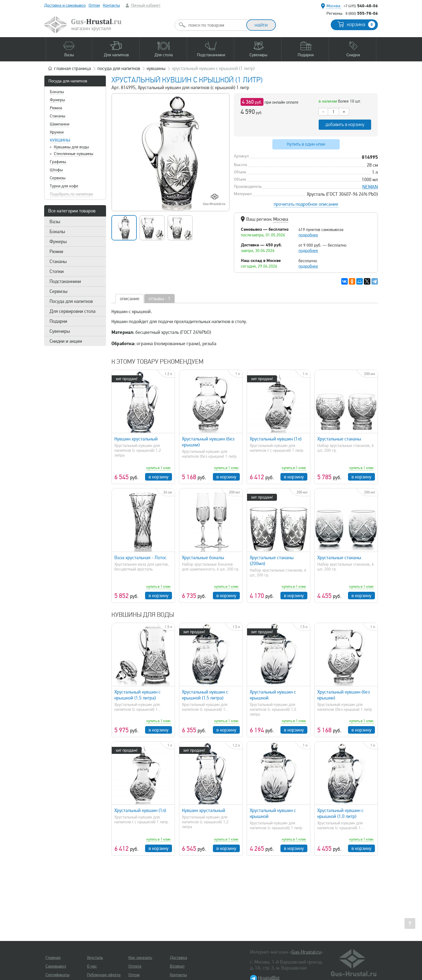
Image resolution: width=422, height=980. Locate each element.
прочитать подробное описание (306, 204)
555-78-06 (362, 13)
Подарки (58, 321)
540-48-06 (361, 6)
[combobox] (215, 25)
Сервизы (58, 178)
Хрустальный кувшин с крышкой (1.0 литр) (340, 813)
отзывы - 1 (159, 299)
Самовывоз (56, 966)
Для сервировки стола (73, 311)
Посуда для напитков (68, 81)
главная (73, 68)
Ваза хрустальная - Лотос (140, 558)
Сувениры (60, 331)
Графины (58, 162)
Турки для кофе (64, 186)
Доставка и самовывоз (65, 5)
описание (130, 299)
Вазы (55, 222)
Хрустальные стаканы (339, 439)
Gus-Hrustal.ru (306, 952)
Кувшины (60, 140)
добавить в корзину (345, 125)
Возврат (177, 966)
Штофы (56, 170)
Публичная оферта (104, 975)
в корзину (159, 477)
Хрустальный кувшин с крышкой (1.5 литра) (138, 695)
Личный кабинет (146, 5)
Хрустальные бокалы (203, 558)
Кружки (57, 132)
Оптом (94, 5)
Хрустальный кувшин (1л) (276, 439)
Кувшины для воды (71, 147)
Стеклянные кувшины (73, 154)
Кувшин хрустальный (136, 439)
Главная (53, 958)
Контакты (111, 5)
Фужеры (57, 100)
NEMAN (370, 187)
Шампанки (59, 124)
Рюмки (56, 108)
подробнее (308, 235)
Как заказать (140, 958)
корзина (361, 24)
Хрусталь (95, 958)
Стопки (57, 271)
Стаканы (57, 116)
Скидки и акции (66, 341)
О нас (92, 966)
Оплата (135, 966)
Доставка (178, 958)
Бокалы (57, 92)
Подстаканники (65, 281)
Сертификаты (57, 975)
